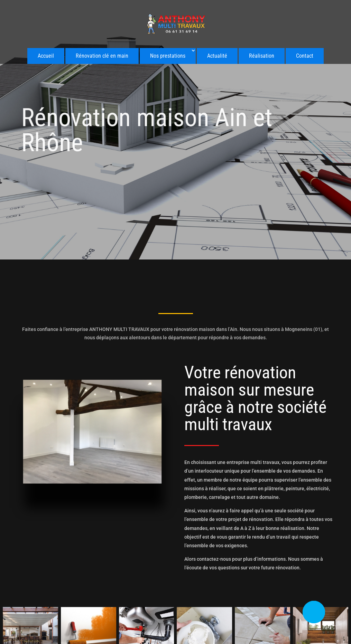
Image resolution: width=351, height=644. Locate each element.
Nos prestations (168, 56)
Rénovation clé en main (102, 56)
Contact (305, 56)
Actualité (217, 56)
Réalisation (262, 56)
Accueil (46, 56)
